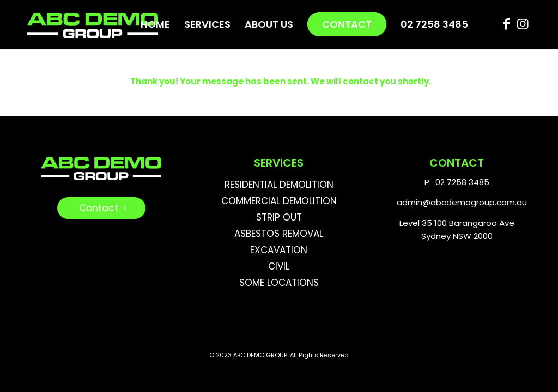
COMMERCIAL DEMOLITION (279, 201)
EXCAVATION (279, 250)
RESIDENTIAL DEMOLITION (279, 185)
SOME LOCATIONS (279, 283)
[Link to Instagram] (523, 24)
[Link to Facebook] (506, 24)
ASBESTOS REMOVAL (279, 234)
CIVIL (279, 266)
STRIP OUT (279, 217)
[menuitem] (155, 24)
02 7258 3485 (462, 182)
